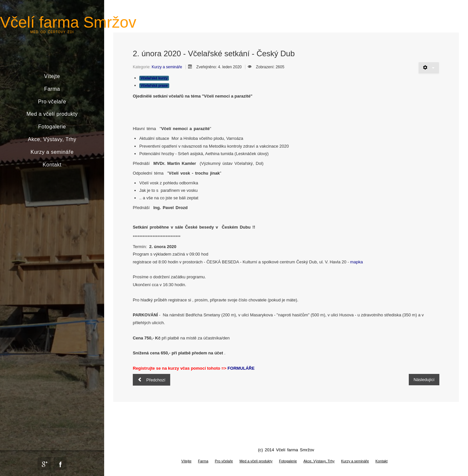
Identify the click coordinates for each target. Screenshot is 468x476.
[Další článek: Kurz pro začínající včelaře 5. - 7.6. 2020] (424, 380)
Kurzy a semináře (52, 152)
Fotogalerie (52, 127)
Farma (52, 89)
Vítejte (52, 76)
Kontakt (52, 165)
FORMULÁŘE (241, 368)
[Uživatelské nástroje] (429, 68)
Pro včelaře (52, 102)
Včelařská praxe (154, 86)
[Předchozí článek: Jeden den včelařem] (151, 380)
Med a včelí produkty (52, 114)
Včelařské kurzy (154, 78)
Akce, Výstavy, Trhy (52, 139)
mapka (357, 262)
